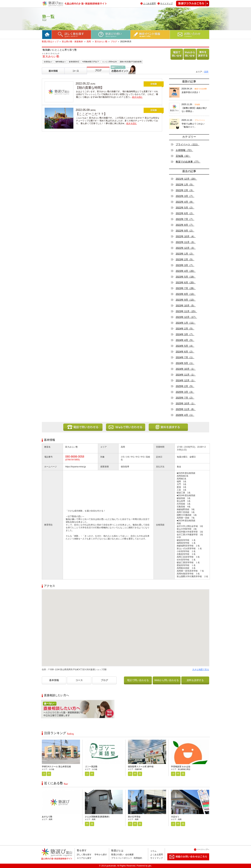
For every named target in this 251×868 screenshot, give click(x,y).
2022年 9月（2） (185, 231)
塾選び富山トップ (50, 42)
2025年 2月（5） (185, 386)
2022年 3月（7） (185, 196)
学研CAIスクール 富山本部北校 (56, 767)
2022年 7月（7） (185, 219)
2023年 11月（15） (186, 311)
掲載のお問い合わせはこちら (185, 862)
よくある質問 (149, 3)
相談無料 (47, 721)
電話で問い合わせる (176, 60)
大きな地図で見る (201, 670)
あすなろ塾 (47, 817)
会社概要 (130, 855)
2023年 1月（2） (185, 254)
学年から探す (101, 855)
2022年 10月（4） (186, 236)
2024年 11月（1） (186, 375)
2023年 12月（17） (186, 317)
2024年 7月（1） (185, 357)
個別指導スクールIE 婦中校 (141, 767)
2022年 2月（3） (185, 190)
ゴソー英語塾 (91, 767)
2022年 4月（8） (185, 202)
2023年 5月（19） (186, 277)
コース (69, 76)
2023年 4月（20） (186, 271)
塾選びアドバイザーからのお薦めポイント (122, 78)
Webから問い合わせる (189, 60)
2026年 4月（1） (185, 415)
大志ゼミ (175, 817)
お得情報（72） (184, 150)
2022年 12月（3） (186, 248)
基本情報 (47, 76)
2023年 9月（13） (186, 300)
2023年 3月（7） (185, 265)
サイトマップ (166, 3)
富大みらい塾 (101, 42)
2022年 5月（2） (185, 208)
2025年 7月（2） (185, 398)
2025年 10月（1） (186, 403)
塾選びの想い (117, 855)
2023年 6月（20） (186, 282)
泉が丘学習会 (134, 817)
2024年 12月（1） (186, 380)
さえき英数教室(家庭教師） (98, 817)
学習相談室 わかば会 (181, 767)
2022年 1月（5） (185, 185)
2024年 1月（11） (186, 323)
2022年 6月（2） (185, 213)
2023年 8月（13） (186, 294)
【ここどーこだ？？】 (91, 114)
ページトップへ (203, 849)
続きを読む (137, 97)
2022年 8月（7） (185, 225)
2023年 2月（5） (185, 259)
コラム (153, 851)
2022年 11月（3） (186, 242)
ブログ (114, 42)
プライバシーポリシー (122, 858)
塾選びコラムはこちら (190, 6)
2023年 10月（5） (186, 306)
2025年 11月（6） (186, 409)
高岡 (89, 42)
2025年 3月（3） (185, 392)
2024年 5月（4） (185, 346)
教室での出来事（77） (188, 162)
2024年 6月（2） (185, 352)
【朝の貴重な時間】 (90, 88)
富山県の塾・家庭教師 (73, 42)
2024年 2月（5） (185, 329)
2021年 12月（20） (186, 179)
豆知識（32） (183, 156)
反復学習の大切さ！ (191, 92)
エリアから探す (84, 858)
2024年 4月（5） (185, 340)
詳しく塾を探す (84, 855)
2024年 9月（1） (185, 363)
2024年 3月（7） (185, 334)
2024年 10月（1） (186, 369)
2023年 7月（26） (186, 288)
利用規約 (138, 858)
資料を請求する (202, 60)
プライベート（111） (187, 144)
